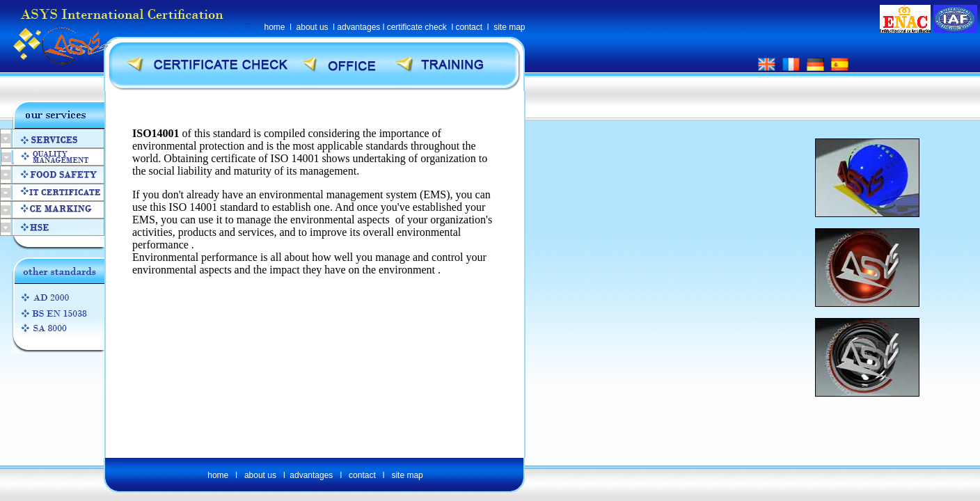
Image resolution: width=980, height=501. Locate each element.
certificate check (417, 27)
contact (469, 27)
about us (313, 27)
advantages (358, 27)
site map (509, 27)
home (275, 27)
